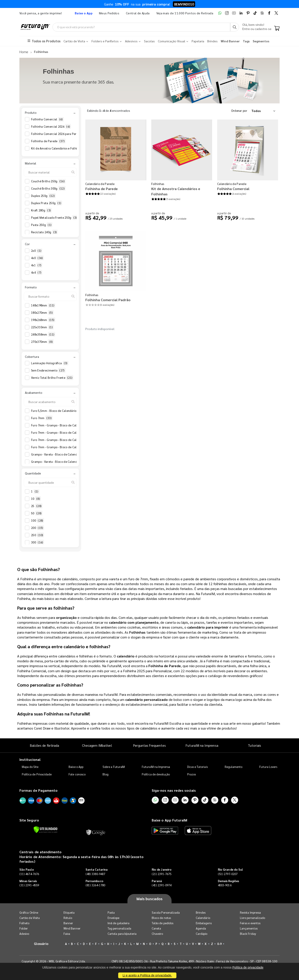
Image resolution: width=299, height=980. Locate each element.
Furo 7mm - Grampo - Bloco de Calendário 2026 (66, 425)
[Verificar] (46, 829)
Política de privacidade (248, 967)
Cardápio (202, 934)
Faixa (67, 934)
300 (38, 542)
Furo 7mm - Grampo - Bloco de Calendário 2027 (66, 440)
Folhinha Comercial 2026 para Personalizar (63, 134)
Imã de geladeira (119, 923)
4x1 (37, 265)
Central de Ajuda (138, 13)
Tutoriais (254, 745)
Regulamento (234, 766)
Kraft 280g (41, 210)
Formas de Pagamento (38, 790)
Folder (24, 928)
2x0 (37, 250)
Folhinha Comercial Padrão (108, 300)
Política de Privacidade (37, 774)
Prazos (192, 774)
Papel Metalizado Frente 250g (55, 218)
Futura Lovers (268, 766)
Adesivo (24, 934)
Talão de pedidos (163, 923)
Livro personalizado (252, 918)
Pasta (111, 912)
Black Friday (248, 934)
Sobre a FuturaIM (114, 766)
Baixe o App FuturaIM (169, 820)
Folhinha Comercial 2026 (51, 126)
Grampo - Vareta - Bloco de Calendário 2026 (64, 454)
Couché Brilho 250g (48, 181)
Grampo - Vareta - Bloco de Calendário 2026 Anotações (71, 461)
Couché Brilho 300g (48, 189)
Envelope (114, 918)
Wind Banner (72, 928)
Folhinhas (158, 184)
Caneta (156, 928)
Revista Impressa (250, 912)
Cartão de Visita (30, 918)
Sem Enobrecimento (48, 370)
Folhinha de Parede (48, 141)
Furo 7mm (42, 418)
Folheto (24, 923)
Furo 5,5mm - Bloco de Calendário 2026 (61, 411)
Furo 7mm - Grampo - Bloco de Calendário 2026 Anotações (73, 432)
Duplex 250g (43, 196)
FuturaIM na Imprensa (202, 745)
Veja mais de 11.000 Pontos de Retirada (185, 13)
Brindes (201, 912)
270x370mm (42, 342)
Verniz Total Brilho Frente (52, 378)
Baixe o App (76, 766)
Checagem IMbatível (97, 745)
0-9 (219, 944)
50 (37, 513)
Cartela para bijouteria (122, 934)
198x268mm (43, 320)
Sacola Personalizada (166, 912)
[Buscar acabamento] (50, 401)
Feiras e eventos (250, 923)
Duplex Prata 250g (47, 203)
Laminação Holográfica (50, 363)
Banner (68, 923)
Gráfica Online (29, 912)
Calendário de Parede (100, 184)
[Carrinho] (277, 29)
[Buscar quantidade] (50, 482)
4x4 (37, 272)
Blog (106, 774)
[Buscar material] (50, 172)
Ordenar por (239, 110)
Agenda (201, 928)
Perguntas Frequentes (149, 745)
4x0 (37, 258)
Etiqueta (69, 912)
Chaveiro (157, 934)
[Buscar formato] (50, 296)
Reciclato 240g (44, 232)
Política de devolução (156, 774)
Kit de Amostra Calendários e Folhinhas (61, 148)
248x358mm (43, 334)
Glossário (41, 944)
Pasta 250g (42, 225)
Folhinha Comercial (48, 119)
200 (38, 528)
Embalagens (204, 923)
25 (37, 506)
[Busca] (235, 27)
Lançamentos (249, 928)
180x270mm (42, 312)
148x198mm (43, 305)
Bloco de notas (161, 918)
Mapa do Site (30, 766)
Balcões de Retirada (45, 745)
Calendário (203, 918)
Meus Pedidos (109, 13)
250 (38, 535)
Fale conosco (77, 774)
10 (36, 498)
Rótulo (68, 918)
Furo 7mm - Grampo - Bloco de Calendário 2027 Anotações (73, 447)
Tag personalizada (119, 928)
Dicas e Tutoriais (197, 766)
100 (38, 520)
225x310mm (42, 327)
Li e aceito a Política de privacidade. (147, 975)
